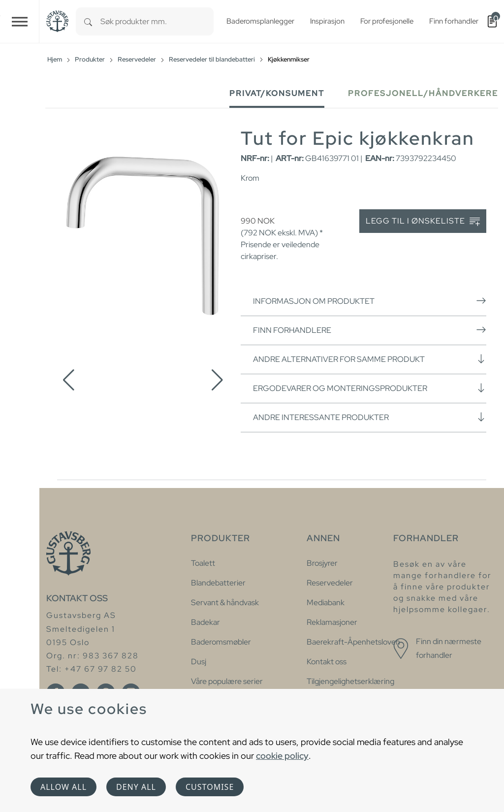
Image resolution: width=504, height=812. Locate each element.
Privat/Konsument (277, 93)
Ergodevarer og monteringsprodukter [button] (370, 388)
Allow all (63, 787)
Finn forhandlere (370, 330)
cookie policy (282, 756)
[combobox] (157, 21)
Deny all (136, 787)
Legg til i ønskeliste (423, 221)
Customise (210, 787)
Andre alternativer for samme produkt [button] (370, 359)
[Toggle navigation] (20, 21)
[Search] (88, 21)
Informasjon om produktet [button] (370, 301)
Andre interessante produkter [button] (370, 417)
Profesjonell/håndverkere (423, 93)
